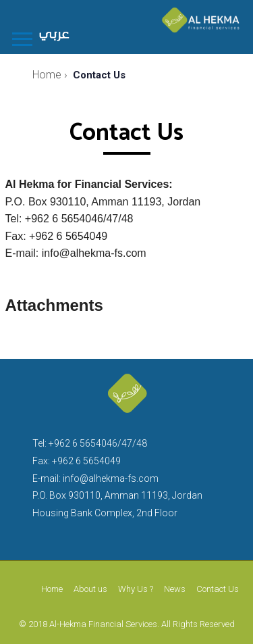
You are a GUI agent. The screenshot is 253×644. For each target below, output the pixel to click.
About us (90, 589)
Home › (50, 75)
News (175, 589)
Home (52, 589)
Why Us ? (136, 589)
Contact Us (218, 589)
